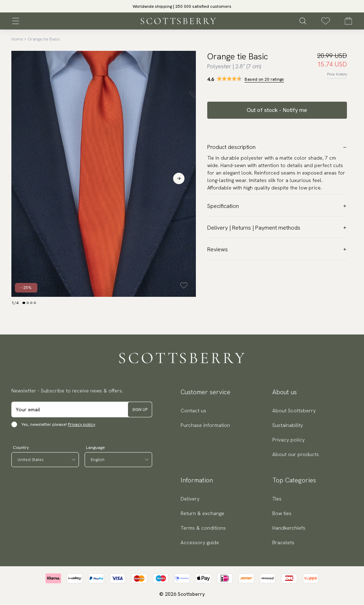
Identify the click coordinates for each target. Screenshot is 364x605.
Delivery (190, 499)
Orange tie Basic (44, 39)
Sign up (140, 409)
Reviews (277, 249)
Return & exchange (202, 513)
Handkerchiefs (289, 528)
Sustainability (288, 425)
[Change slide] (24, 303)
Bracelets (283, 542)
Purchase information (205, 425)
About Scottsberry (294, 411)
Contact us (193, 411)
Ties (277, 499)
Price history (337, 74)
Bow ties (282, 513)
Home (17, 39)
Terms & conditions (203, 528)
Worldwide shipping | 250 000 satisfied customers (182, 6)
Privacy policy (82, 424)
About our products (296, 454)
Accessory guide (200, 542)
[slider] (182, 6)
